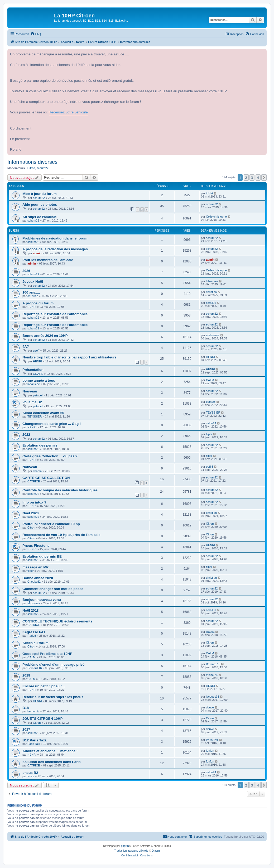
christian (33, 296)
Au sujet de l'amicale (40, 217)
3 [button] (252, 178)
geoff (36, 351)
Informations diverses (32, 162)
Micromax (34, 603)
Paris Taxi (34, 744)
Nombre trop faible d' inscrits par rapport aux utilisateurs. (70, 357)
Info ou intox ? (34, 502)
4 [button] (258, 178)
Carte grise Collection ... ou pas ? (50, 456)
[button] (264, 178)
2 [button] (246, 178)
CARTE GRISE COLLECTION (46, 478)
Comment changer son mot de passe (53, 589)
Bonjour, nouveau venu (42, 600)
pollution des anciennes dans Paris (52, 762)
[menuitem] (36, 34)
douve (210, 707)
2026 (26, 271)
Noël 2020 (31, 513)
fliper (209, 434)
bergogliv (33, 711)
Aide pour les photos (40, 205)
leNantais (212, 281)
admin (37, 253)
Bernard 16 (35, 668)
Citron (31, 168)
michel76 (212, 675)
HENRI (32, 307)
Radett (32, 636)
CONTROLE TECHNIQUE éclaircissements (57, 621)
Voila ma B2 (32, 402)
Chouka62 (34, 582)
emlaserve (213, 335)
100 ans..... (31, 292)
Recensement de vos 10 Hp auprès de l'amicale (61, 535)
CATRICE (34, 481)
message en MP (35, 567)
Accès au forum (35, 643)
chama (37, 471)
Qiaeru (156, 851)
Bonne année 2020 (38, 578)
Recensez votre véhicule (68, 112)
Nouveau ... (32, 467)
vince (31, 776)
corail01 (211, 303)
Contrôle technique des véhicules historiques (60, 490)
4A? (26, 346)
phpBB (125, 846)
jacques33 (213, 697)
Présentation (33, 370)
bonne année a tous (39, 380)
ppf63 (210, 467)
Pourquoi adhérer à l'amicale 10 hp (51, 524)
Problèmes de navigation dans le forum (55, 238)
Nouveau (30, 391)
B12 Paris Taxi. (35, 740)
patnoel (38, 395)
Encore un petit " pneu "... (44, 686)
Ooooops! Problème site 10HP (47, 654)
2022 (26, 435)
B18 (26, 708)
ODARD (38, 374)
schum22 (43, 168)
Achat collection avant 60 (43, 413)
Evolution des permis (40, 445)
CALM (210, 380)
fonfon (210, 751)
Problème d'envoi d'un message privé (54, 665)
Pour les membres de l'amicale (48, 260)
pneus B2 (30, 773)
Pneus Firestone (36, 546)
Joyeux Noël (33, 282)
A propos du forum (38, 303)
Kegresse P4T (34, 632)
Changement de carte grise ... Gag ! (52, 424)
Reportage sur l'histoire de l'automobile (55, 314)
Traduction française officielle (131, 851)
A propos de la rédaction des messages (55, 249)
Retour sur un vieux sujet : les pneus (53, 697)
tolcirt (209, 193)
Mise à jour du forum (40, 194)
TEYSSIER (35, 416)
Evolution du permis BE (42, 556)
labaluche (34, 384)
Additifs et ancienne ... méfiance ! (50, 751)
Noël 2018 (31, 610)
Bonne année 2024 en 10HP (45, 336)
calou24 (211, 423)
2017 (26, 729)
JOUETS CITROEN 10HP (42, 719)
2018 (26, 675)
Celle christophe (216, 217)
